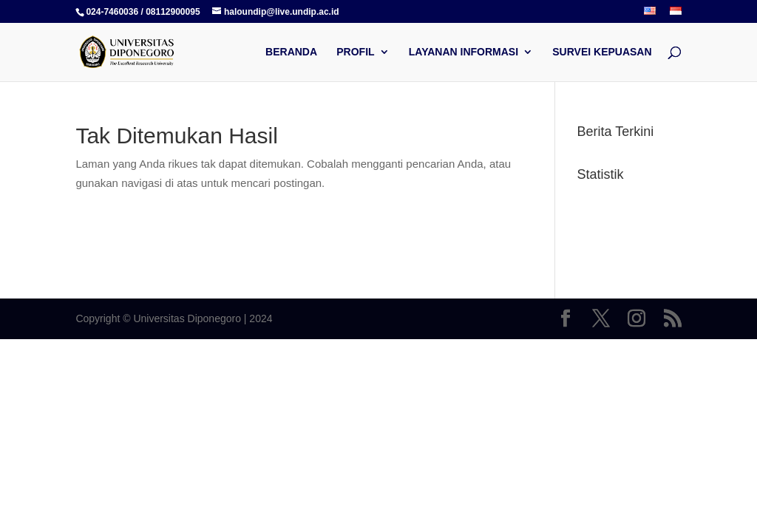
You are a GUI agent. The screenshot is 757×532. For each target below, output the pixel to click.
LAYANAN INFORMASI (464, 52)
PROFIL (355, 52)
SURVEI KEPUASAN (602, 52)
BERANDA (291, 52)
